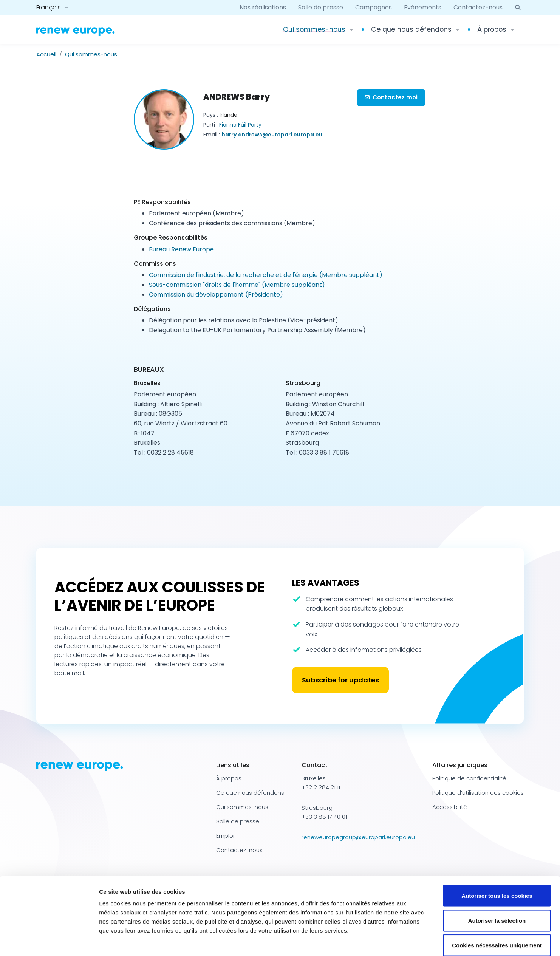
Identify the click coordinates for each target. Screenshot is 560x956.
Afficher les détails (416, 941)
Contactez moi (391, 97)
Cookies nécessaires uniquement (497, 906)
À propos (492, 29)
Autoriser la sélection (497, 882)
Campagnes (374, 7)
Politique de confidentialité (469, 778)
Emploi (225, 836)
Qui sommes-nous (91, 54)
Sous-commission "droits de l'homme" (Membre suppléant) (237, 285)
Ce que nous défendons (411, 29)
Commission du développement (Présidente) (216, 295)
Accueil (46, 54)
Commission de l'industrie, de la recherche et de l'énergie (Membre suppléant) (266, 275)
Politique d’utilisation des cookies (478, 793)
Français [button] (49, 7)
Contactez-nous (478, 7)
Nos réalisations (263, 7)
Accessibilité (450, 807)
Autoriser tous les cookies (497, 857)
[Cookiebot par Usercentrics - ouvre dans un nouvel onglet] (49, 941)
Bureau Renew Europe (181, 249)
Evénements (423, 7)
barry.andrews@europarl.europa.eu (272, 135)
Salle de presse (321, 7)
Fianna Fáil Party (240, 125)
